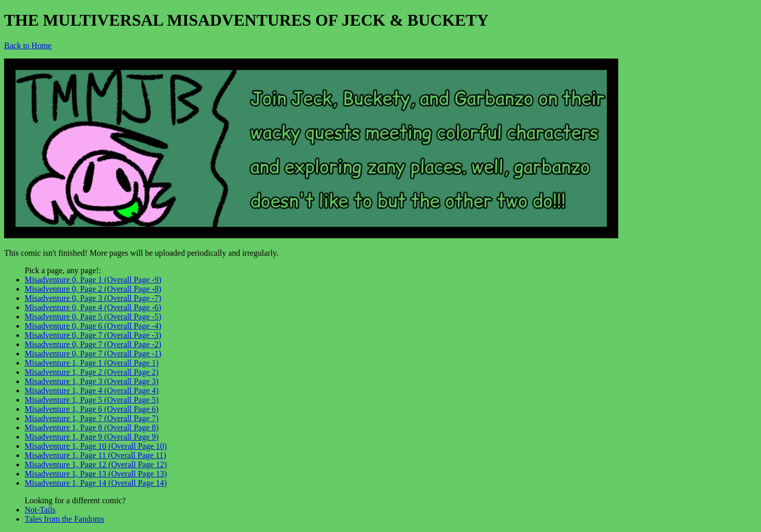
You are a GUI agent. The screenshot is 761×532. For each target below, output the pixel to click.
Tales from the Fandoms (64, 519)
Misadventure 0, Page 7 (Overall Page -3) (93, 335)
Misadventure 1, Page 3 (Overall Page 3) (92, 381)
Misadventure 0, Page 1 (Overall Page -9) (93, 280)
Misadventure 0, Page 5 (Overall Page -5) (93, 317)
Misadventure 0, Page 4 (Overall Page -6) (93, 307)
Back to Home (28, 45)
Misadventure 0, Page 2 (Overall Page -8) (93, 289)
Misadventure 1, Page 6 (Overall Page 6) (92, 409)
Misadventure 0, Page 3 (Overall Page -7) (93, 298)
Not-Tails (40, 510)
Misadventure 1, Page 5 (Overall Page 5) (92, 400)
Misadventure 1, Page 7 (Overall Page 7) (92, 418)
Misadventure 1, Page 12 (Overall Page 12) (96, 464)
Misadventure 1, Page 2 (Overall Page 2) (92, 372)
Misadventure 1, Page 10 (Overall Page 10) (96, 446)
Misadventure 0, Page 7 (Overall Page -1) (93, 354)
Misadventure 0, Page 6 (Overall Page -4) (93, 326)
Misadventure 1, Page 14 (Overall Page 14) (96, 483)
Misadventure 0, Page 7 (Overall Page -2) (93, 344)
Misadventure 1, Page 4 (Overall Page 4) (92, 391)
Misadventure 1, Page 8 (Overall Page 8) (92, 427)
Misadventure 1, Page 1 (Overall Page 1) (92, 363)
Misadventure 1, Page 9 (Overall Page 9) (92, 437)
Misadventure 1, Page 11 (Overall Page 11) (96, 455)
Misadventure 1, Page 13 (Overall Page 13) (96, 474)
